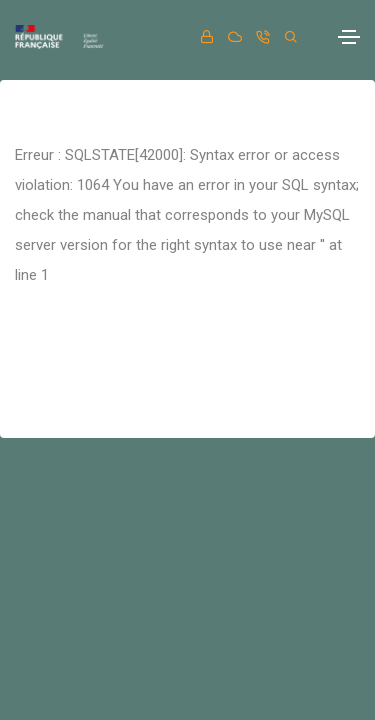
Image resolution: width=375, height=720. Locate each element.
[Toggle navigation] (349, 37)
